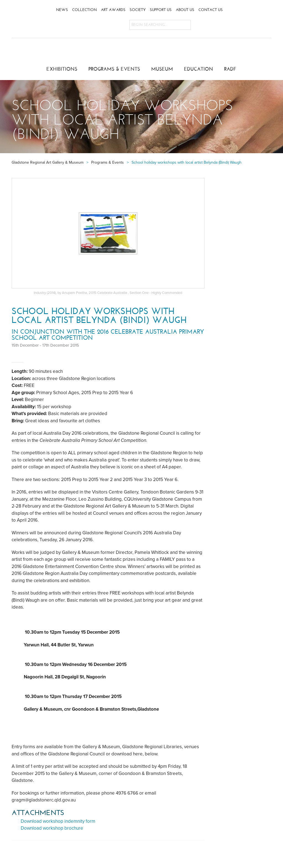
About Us (185, 10)
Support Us (161, 10)
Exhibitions (62, 69)
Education (199, 69)
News (62, 10)
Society (138, 10)
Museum (162, 69)
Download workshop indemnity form (58, 821)
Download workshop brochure (52, 828)
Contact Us (211, 10)
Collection (84, 10)
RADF (230, 69)
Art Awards (113, 10)
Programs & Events (114, 69)
